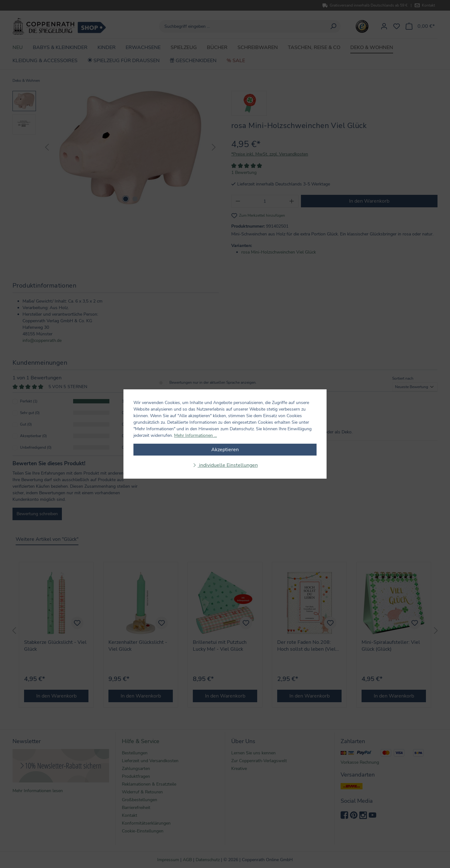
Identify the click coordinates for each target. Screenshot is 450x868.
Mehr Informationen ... (195, 435)
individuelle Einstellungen (228, 465)
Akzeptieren (225, 450)
